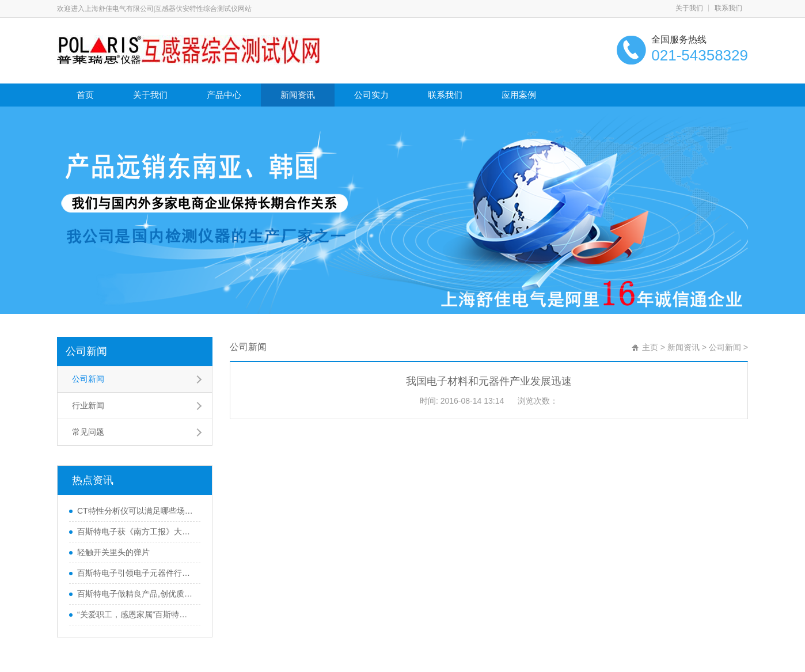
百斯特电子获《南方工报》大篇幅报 (136, 531)
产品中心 (224, 95)
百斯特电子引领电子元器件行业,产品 (136, 573)
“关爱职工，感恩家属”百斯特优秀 (136, 614)
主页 (650, 347)
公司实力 (371, 95)
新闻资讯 (298, 95)
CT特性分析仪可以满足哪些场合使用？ (136, 511)
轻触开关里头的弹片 (113, 552)
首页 (85, 95)
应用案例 (519, 95)
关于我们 (689, 8)
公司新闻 (86, 351)
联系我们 (728, 8)
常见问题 (88, 432)
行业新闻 (88, 405)
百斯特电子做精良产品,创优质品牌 (136, 594)
